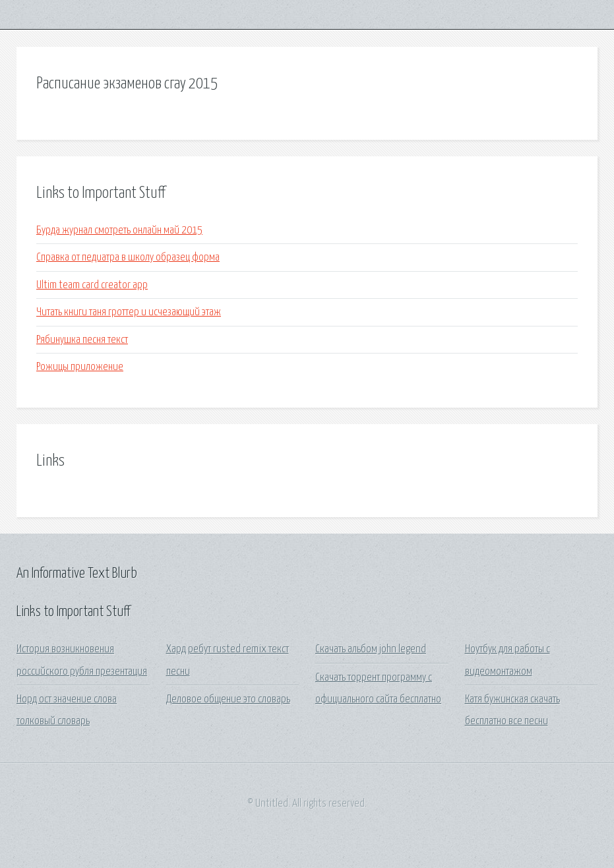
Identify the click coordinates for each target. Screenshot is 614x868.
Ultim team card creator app (92, 285)
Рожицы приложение (80, 367)
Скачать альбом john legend (371, 649)
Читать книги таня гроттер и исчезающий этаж (129, 312)
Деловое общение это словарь (228, 699)
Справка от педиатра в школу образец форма (128, 258)
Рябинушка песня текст (82, 340)
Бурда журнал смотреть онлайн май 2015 (119, 231)
